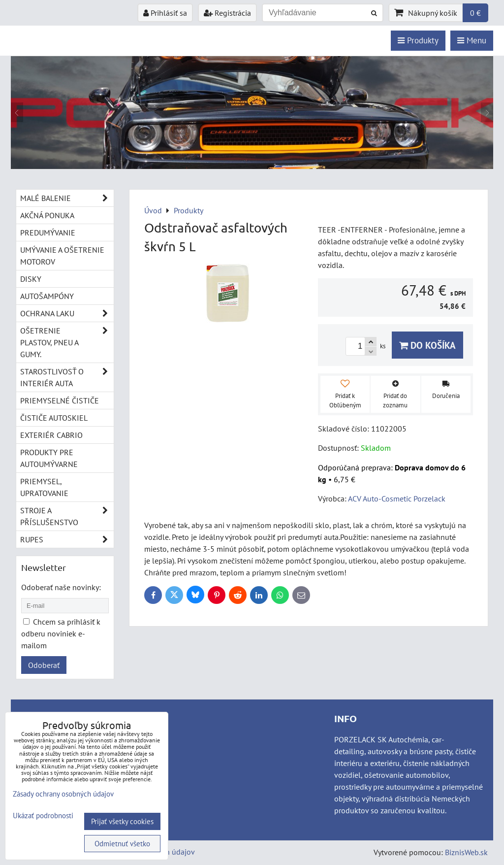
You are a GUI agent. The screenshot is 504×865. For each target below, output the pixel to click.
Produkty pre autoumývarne (49, 458)
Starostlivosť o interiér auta (67, 377)
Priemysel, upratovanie (44, 487)
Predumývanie (48, 233)
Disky (31, 279)
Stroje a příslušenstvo (67, 516)
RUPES (67, 539)
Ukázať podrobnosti (43, 816)
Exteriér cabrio (51, 435)
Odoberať (44, 665)
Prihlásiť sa (165, 13)
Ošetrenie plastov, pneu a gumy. (67, 342)
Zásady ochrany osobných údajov (63, 794)
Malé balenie (67, 198)
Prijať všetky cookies (122, 821)
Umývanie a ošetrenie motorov (62, 256)
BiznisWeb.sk (466, 852)
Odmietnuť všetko (122, 844)
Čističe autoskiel (54, 418)
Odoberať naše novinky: (61, 587)
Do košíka (427, 345)
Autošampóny (47, 296)
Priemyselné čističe (60, 400)
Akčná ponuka (47, 215)
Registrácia (227, 13)
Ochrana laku (67, 313)
